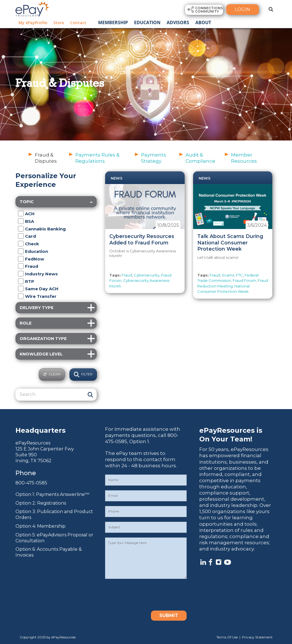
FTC (239, 275)
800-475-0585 (31, 483)
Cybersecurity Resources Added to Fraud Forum (142, 239)
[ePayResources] (32, 8)
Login (243, 9)
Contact (78, 23)
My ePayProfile (33, 23)
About (203, 22)
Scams (228, 275)
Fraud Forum (244, 280)
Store (59, 23)
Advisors (178, 22)
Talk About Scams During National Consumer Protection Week (230, 243)
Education (147, 22)
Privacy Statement (257, 637)
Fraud (127, 275)
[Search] (50, 394)
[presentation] (148, 595)
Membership (113, 22)
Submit (169, 615)
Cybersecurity (147, 275)
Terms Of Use (227, 637)
